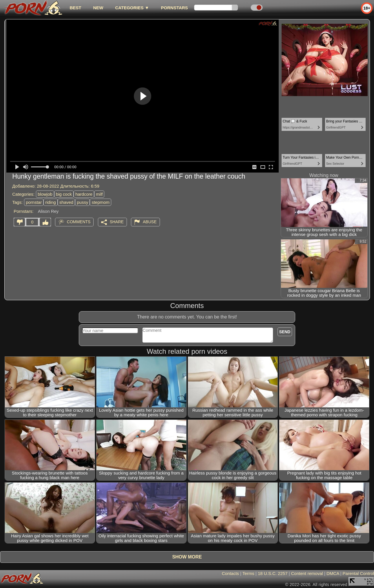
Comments (79, 222)
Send (285, 332)
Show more (187, 557)
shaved (66, 202)
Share (117, 222)
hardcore (84, 194)
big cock (64, 194)
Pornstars (175, 8)
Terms (248, 573)
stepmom (101, 202)
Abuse (150, 222)
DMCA (333, 573)
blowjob (45, 194)
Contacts (230, 573)
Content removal (307, 573)
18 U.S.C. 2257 (273, 573)
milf (99, 194)
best (75, 8)
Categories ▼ (132, 8)
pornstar (34, 202)
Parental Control (358, 573)
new (98, 8)
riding (51, 202)
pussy (82, 202)
